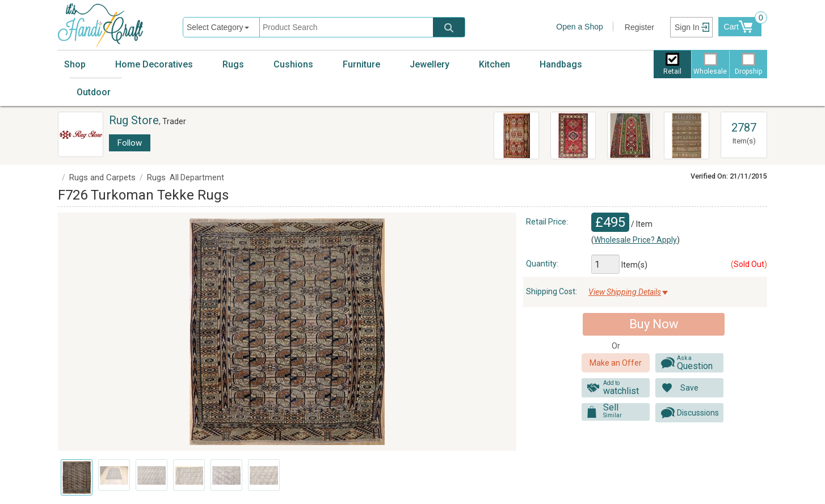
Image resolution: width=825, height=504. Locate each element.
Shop (75, 64)
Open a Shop (580, 27)
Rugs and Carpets (102, 177)
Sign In (687, 27)
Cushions (293, 64)
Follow (130, 143)
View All (744, 117)
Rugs (233, 64)
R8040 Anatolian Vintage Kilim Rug (511, 134)
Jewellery (430, 64)
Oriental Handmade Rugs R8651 (572, 128)
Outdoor (94, 92)
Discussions (698, 413)
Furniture (361, 64)
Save (689, 388)
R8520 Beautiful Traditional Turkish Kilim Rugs (630, 136)
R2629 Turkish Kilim (686, 122)
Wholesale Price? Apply (635, 240)
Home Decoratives (154, 64)
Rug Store (134, 120)
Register (639, 27)
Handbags (561, 64)
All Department (197, 177)
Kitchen (494, 64)
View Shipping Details (625, 292)
